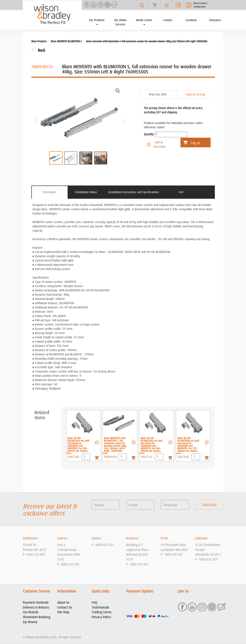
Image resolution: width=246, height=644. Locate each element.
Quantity (149, 134)
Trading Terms (102, 612)
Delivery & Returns (36, 607)
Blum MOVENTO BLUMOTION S (66, 41)
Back (41, 51)
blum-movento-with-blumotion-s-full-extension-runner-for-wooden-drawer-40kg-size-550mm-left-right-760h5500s (147, 41)
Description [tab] (50, 192)
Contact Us (65, 607)
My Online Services (120, 22)
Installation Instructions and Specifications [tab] (134, 192)
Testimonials (100, 607)
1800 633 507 (36, 555)
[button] (37, 539)
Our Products (97, 22)
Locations (191, 20)
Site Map (63, 612)
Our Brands (31, 612)
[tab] (37, 539)
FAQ (95, 603)
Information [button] (67, 591)
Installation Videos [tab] (86, 192)
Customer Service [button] (36, 591)
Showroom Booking (36, 617)
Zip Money (30, 622)
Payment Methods (36, 603)
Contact (168, 20)
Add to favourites (159, 145)
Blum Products (39, 41)
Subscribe (209, 505)
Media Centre (144, 22)
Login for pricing (195, 95)
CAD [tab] (181, 192)
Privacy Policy (101, 617)
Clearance (215, 20)
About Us (63, 603)
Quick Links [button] (100, 591)
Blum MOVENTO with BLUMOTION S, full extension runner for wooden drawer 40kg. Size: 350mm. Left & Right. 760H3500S (115, 445)
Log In (196, 143)
